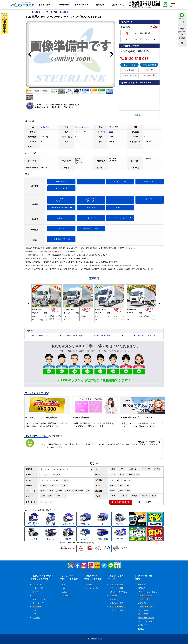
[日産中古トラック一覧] (116, 548)
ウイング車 (114, 127)
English (141, 629)
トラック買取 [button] (63, 5)
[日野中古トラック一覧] (64, 548)
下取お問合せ (129, 65)
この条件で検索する (121, 502)
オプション (114, 599)
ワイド (51, 485)
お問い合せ (143, 625)
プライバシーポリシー (147, 621)
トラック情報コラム (146, 607)
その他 (156, 469)
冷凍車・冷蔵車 (39, 588)
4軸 (127, 485)
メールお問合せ (149, 65)
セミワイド (62, 485)
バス (34, 614)
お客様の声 (143, 603)
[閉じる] (182, 43)
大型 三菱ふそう (102, 335)
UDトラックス (145, 469)
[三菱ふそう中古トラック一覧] (81, 548)
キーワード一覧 (92, 588)
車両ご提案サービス (118, 607)
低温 (120, 491)
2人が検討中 (149, 75)
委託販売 (113, 596)
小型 (137, 474)
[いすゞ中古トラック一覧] (72, 548)
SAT (57, 496)
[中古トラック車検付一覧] (138, 534)
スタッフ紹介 (143, 610)
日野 (113, 469)
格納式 (59, 491)
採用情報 (142, 588)
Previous (29, 54)
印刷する (139, 115)
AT (64, 496)
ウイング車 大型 (40, 335)
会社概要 (142, 585)
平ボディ (36, 592)
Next (113, 54)
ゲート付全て (78, 491)
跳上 (51, 491)
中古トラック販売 (117, 585)
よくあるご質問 (144, 599)
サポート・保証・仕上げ (148, 592)
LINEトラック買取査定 (119, 592)
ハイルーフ (122, 496)
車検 (113, 496)
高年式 (66, 480)
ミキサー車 (37, 607)
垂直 (67, 491)
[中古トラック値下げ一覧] (155, 534)
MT (50, 496)
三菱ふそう (45, 127)
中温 (128, 491)
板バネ (144, 496)
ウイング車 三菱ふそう (71, 335)
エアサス (134, 496)
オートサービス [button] (81, 5)
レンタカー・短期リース (119, 610)
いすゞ (121, 469)
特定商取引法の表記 (146, 618)
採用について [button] (118, 5)
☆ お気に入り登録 (129, 75)
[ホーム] (22, 5)
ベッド (153, 496)
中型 (129, 474)
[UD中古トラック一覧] (90, 548)
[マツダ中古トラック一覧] (107, 548)
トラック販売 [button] (45, 5)
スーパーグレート (82, 127)
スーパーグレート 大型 (146, 335)
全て (113, 485)
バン (34, 596)
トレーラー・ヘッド (40, 599)
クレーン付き (38, 603)
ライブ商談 (129, 70)
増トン (121, 474)
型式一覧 (89, 585)
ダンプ (35, 610)
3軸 (120, 485)
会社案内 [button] (100, 5)
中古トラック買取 (117, 588)
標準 (43, 485)
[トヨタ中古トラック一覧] (98, 548)
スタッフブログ (144, 614)
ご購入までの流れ (145, 596)
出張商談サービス (117, 603)
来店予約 (149, 70)
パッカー (36, 618)
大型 (111, 132)
